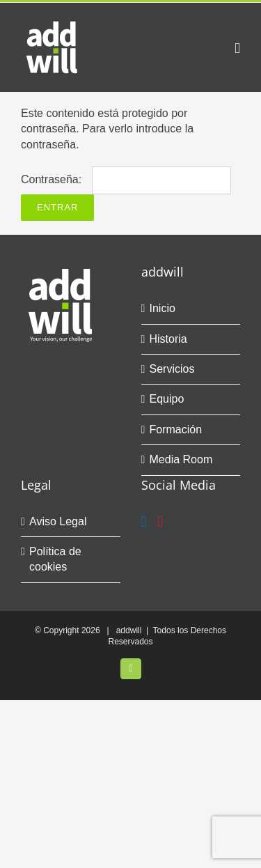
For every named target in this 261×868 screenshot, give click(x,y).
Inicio (163, 308)
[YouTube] (160, 522)
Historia (168, 339)
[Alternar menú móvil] (237, 48)
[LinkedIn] (144, 522)
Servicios (172, 369)
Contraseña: (126, 179)
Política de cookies (55, 559)
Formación (176, 429)
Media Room (181, 459)
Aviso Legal (58, 521)
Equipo (167, 399)
